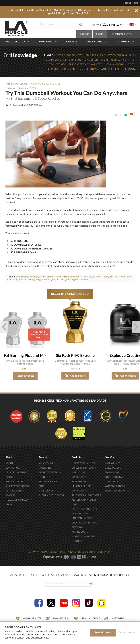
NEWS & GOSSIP (66, 55)
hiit (111, 277)
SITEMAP (33, 552)
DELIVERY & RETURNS (17, 472)
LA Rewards (114, 618)
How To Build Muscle (46, 84)
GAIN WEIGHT (112, 482)
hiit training (120, 277)
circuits (66, 277)
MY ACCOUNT (46, 463)
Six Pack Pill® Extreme (75, 356)
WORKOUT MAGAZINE (83, 536)
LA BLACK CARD (47, 491)
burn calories (22, 277)
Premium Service (87, 618)
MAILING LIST (45, 468)
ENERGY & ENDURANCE (117, 491)
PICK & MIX (78, 527)
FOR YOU (70, 294)
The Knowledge (16, 84)
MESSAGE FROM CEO (17, 500)
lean (129, 277)
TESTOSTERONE (79, 64)
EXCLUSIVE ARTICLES (91, 55)
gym (106, 277)
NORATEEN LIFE (100, 64)
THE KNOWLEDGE (97, 42)
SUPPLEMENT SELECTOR (51, 495)
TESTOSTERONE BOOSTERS (86, 495)
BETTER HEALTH (99, 60)
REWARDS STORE (48, 482)
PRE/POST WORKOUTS (84, 514)
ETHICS (9, 477)
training (31, 280)
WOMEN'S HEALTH (112, 69)
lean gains (12, 280)
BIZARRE (54, 69)
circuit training (54, 277)
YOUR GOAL (48, 42)
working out (73, 280)
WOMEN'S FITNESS (115, 486)
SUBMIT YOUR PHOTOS (18, 486)
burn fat (34, 277)
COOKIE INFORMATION (99, 552)
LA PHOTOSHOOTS (124, 64)
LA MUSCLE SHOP (15, 491)
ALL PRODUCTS (80, 532)
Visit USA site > (131, 3)
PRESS (9, 504)
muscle (22, 280)
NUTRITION (130, 60)
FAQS (41, 486)
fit (94, 277)
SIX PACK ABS (112, 472)
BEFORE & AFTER (14, 482)
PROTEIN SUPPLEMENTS (84, 509)
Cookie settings (127, 633)
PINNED (49, 55)
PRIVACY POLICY (76, 552)
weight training (43, 280)
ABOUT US (11, 463)
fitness (99, 277)
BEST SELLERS (79, 482)
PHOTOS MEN (69, 69)
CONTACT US (12, 468)
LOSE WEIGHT (112, 463)
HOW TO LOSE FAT (56, 60)
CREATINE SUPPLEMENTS (85, 523)
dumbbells (76, 277)
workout (84, 280)
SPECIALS (72, 42)
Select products (25, 376)
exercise (87, 277)
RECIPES (116, 60)
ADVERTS (10, 495)
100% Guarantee (29, 618)
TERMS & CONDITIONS (53, 552)
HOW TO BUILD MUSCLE (120, 55)
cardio (42, 277)
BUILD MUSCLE (113, 468)
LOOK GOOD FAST (115, 477)
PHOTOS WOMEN (56, 64)
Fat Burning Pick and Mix (25, 356)
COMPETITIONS (89, 69)
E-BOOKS (131, 69)
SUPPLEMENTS (78, 60)
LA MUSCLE (126, 42)
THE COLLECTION (17, 42)
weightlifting (59, 280)
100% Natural (57, 618)
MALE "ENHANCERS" (82, 518)
